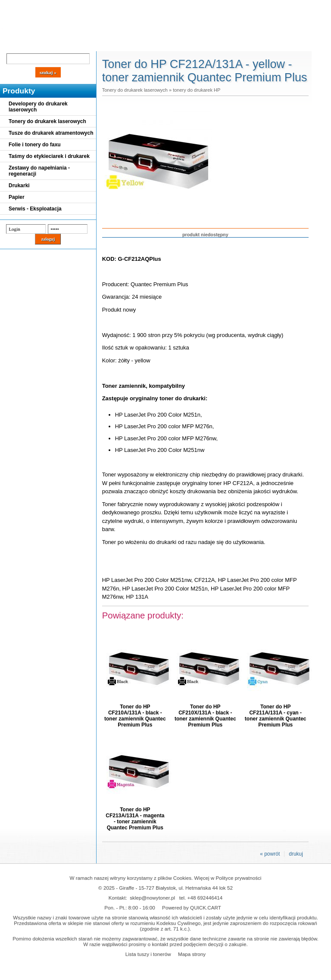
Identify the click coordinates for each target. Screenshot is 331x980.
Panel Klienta (104, 44)
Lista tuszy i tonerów (148, 954)
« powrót (270, 854)
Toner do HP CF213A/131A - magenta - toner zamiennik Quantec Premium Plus (135, 819)
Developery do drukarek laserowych (38, 107)
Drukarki (19, 185)
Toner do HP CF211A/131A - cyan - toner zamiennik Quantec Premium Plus (276, 716)
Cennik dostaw (53, 44)
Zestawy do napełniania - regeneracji (39, 171)
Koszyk (234, 6)
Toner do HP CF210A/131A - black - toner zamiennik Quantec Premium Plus (135, 716)
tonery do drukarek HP (197, 90)
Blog (13, 44)
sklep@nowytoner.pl (152, 898)
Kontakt (146, 44)
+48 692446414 (205, 898)
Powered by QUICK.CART (192, 907)
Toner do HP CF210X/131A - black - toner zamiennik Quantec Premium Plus (205, 716)
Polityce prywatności (239, 878)
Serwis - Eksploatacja (35, 209)
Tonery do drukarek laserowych (47, 121)
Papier (17, 197)
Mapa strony (192, 954)
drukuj (296, 854)
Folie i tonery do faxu (35, 145)
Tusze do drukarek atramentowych (51, 133)
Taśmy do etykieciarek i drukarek (49, 156)
